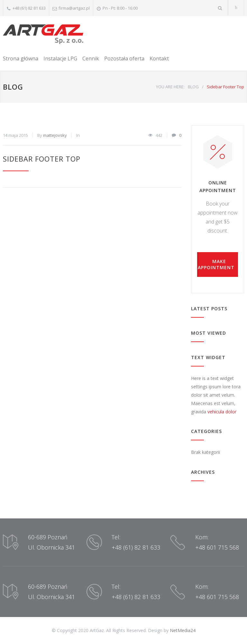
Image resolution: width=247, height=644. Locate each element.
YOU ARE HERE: (170, 87)
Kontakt (159, 58)
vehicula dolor (222, 412)
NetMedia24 (183, 630)
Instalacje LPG (60, 58)
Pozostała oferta (124, 58)
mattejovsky (55, 135)
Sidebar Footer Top (42, 159)
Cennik (91, 58)
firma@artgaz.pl (74, 8)
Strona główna (21, 58)
